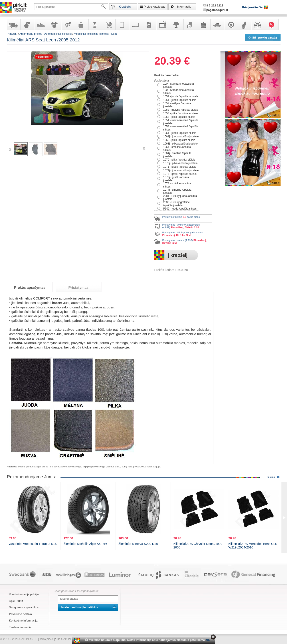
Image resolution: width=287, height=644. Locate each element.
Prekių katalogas (154, 7)
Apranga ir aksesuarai (54, 24)
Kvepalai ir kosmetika (27, 24)
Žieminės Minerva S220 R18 (138, 544)
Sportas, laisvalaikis (231, 24)
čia (208, 640)
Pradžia (11, 34)
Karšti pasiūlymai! (273, 24)
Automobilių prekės (217, 24)
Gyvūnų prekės (244, 24)
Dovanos (258, 24)
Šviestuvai (176, 24)
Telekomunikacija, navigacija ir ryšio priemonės (122, 24)
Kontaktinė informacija (23, 621)
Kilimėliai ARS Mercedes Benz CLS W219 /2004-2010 (253, 546)
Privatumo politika (21, 614)
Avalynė (41, 24)
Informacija (184, 7)
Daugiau (270, 477)
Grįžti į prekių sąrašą (263, 38)
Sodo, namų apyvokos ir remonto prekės (204, 24)
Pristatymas (78, 288)
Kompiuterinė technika (136, 24)
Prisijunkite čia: (253, 7)
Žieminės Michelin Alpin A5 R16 (85, 544)
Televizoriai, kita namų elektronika (163, 24)
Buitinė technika (149, 24)
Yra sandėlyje (14, 24)
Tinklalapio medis (20, 627)
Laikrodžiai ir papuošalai (95, 24)
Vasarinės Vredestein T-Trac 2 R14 (33, 544)
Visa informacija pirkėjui (24, 594)
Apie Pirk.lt (16, 601)
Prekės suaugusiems (68, 24)
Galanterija (81, 24)
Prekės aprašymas (30, 288)
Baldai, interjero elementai (190, 24)
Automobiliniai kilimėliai (58, 34)
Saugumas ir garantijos (24, 607)
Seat (114, 34)
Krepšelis (125, 7)
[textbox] (71, 7)
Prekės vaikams (109, 24)
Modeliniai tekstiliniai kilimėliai (91, 34)
